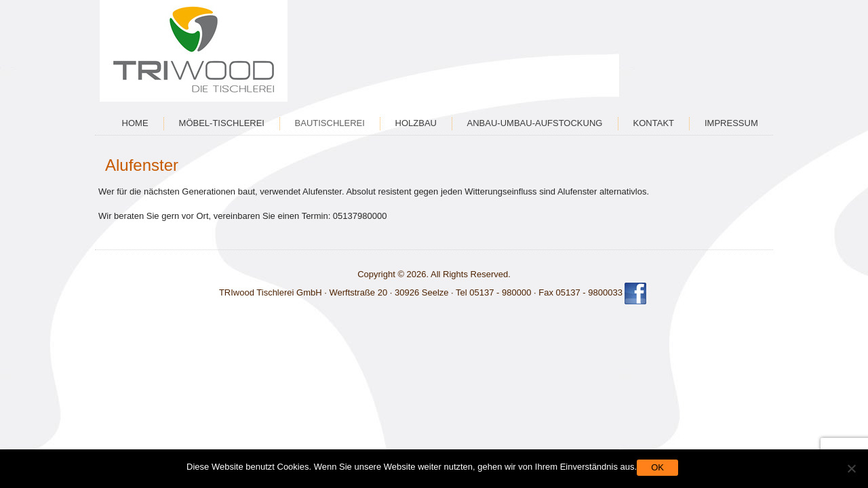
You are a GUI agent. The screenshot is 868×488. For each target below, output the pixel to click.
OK (657, 467)
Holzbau (416, 123)
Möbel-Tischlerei (222, 123)
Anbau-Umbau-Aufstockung (535, 123)
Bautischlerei (330, 123)
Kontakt (654, 123)
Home (135, 123)
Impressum (731, 123)
